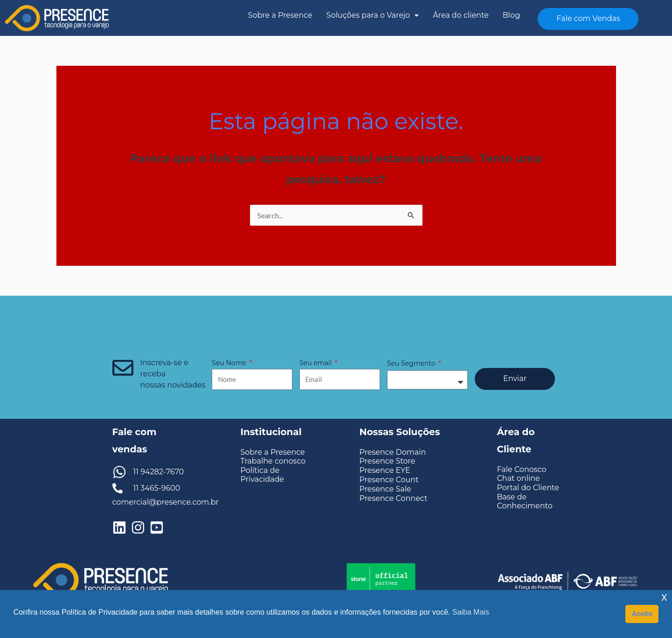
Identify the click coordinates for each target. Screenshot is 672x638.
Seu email (316, 363)
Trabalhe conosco (273, 461)
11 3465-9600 (157, 488)
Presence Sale (385, 489)
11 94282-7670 (159, 472)
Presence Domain (393, 452)
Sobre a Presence (280, 15)
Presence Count (389, 480)
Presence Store (388, 461)
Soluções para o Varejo (373, 15)
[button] (373, 15)
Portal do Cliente (528, 488)
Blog (511, 15)
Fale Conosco (522, 469)
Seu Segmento (412, 363)
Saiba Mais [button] (471, 612)
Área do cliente (461, 15)
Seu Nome (230, 363)
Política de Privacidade (263, 475)
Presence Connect (394, 498)
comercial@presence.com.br (166, 502)
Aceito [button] (642, 614)
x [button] (664, 597)
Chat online (519, 478)
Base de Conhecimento (525, 501)
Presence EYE (385, 470)
